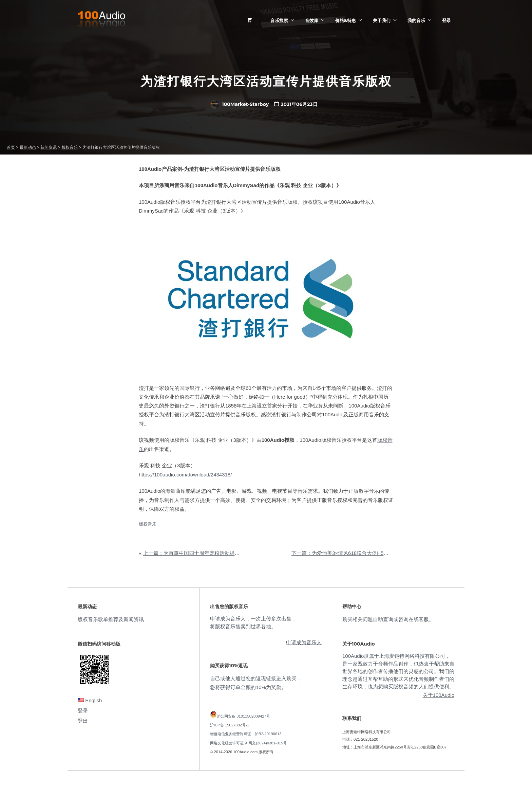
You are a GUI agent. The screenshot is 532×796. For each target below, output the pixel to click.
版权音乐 (148, 524)
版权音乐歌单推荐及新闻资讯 (111, 619)
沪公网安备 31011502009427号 (243, 716)
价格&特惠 (346, 20)
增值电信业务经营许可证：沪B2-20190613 (246, 734)
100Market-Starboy (240, 104)
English (90, 700)
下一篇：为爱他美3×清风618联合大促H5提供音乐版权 (353, 553)
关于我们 (382, 20)
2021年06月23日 (299, 104)
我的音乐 (416, 20)
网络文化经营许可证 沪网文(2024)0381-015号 (248, 743)
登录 (446, 20)
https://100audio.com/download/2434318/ (185, 475)
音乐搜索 (279, 20)
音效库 (312, 20)
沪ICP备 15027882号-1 (230, 725)
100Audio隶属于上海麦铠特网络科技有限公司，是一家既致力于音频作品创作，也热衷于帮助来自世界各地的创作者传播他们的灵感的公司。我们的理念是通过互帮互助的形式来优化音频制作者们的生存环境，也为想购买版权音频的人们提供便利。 (398, 671)
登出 (83, 721)
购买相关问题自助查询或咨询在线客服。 (388, 619)
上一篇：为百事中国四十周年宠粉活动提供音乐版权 (202, 553)
